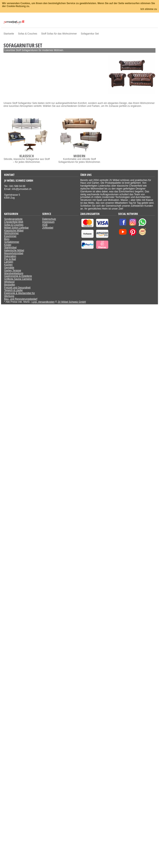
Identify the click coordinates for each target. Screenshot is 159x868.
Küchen (8, 265)
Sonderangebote (13, 219)
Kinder (8, 245)
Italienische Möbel (14, 250)
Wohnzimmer (11, 233)
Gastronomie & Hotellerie (18, 276)
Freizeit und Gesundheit (17, 288)
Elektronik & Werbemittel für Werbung (20, 295)
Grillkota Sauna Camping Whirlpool (18, 280)
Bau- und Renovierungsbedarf (21, 299)
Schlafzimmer (12, 242)
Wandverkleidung (14, 273)
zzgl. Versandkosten (43, 302)
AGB (45, 225)
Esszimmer (10, 236)
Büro (7, 239)
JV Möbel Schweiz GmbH (72, 302)
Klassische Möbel (14, 231)
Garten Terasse (13, 270)
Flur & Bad (10, 259)
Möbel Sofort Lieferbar (16, 228)
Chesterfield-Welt (14, 222)
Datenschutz (49, 219)
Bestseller (10, 285)
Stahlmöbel (10, 248)
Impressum (48, 222)
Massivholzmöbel (14, 253)
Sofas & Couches (14, 225)
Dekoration (10, 256)
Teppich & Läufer (13, 290)
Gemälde (9, 268)
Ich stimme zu (149, 9)
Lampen (9, 262)
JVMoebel (48, 228)
